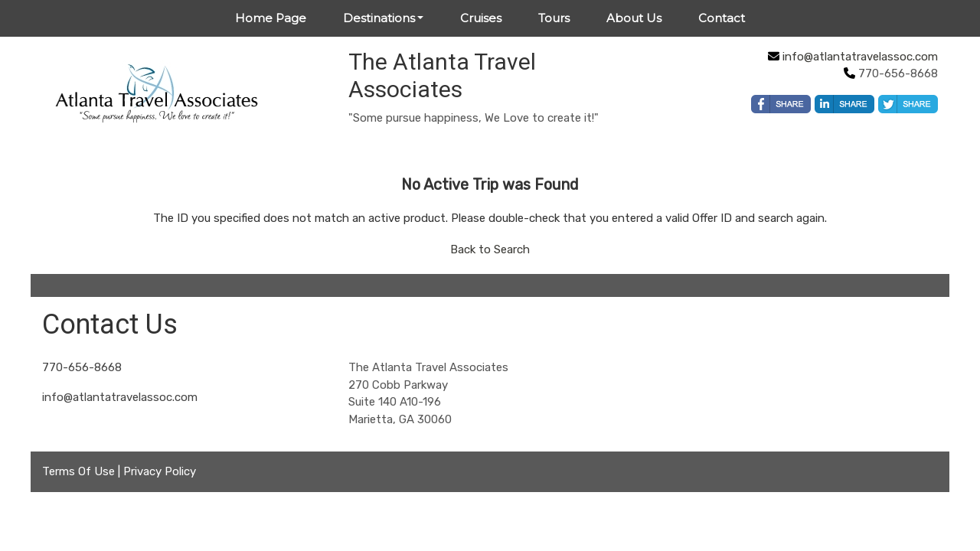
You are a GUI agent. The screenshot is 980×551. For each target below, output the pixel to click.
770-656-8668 (82, 367)
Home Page (271, 18)
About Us (634, 18)
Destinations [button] (379, 18)
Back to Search (490, 249)
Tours (554, 18)
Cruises (481, 18)
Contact (722, 18)
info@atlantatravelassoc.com (860, 57)
